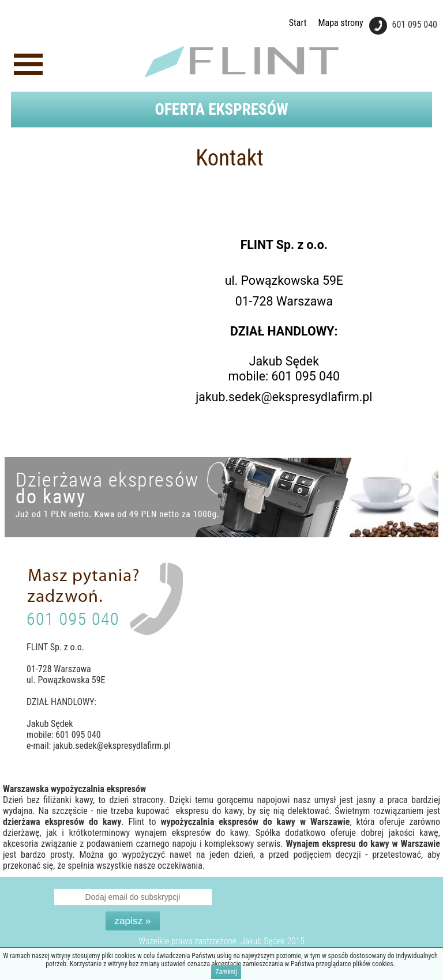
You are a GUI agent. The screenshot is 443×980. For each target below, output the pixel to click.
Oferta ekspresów (221, 110)
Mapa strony (340, 23)
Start (298, 23)
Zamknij (226, 973)
